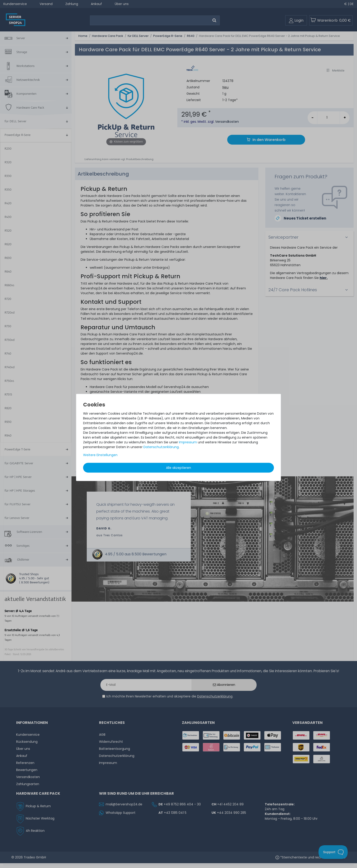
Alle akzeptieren (178, 468)
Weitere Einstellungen (100, 455)
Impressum (188, 442)
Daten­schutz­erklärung (161, 447)
